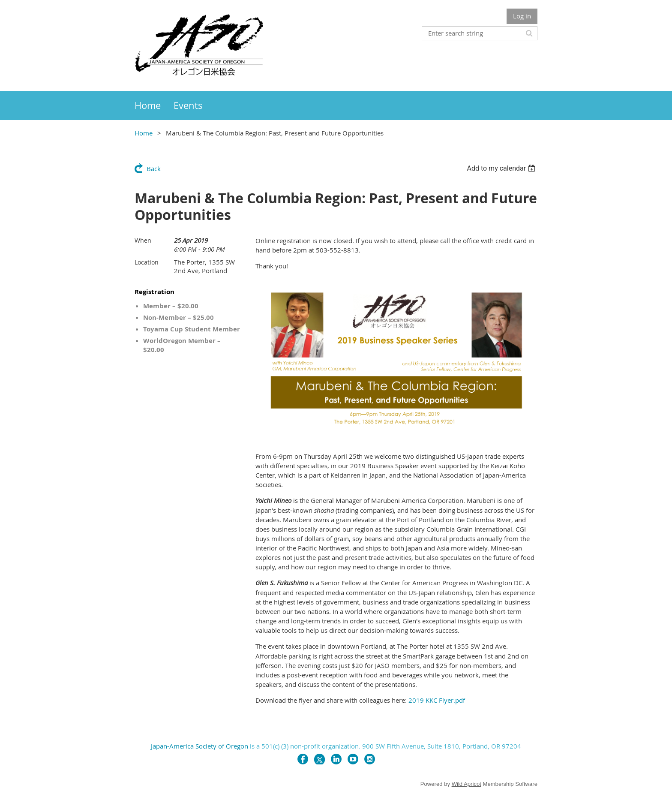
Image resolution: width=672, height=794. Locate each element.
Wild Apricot (466, 784)
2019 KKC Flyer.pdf (437, 700)
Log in (522, 16)
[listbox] (502, 168)
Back (154, 168)
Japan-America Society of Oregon (199, 746)
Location (147, 262)
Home (144, 133)
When (143, 240)
